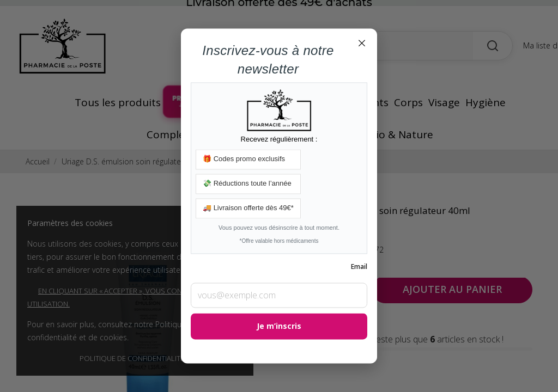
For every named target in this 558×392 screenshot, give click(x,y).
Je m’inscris (279, 326)
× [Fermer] (362, 42)
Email (359, 267)
